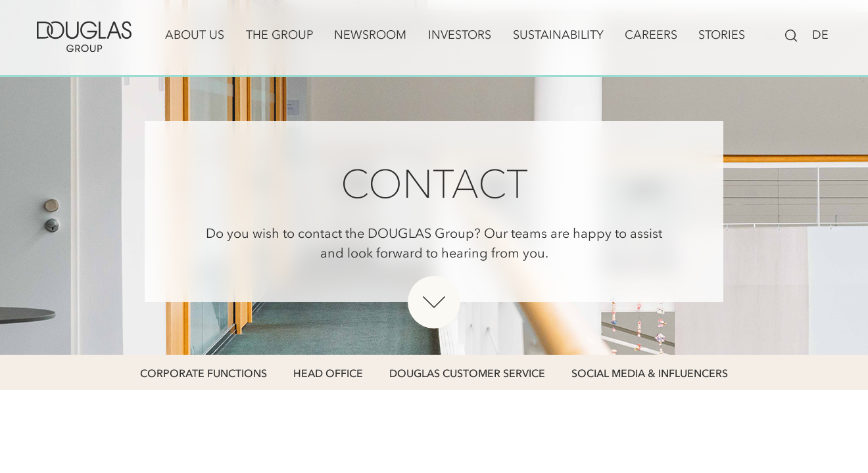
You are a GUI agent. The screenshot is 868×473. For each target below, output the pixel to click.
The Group (279, 35)
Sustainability (558, 35)
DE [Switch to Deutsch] (820, 35)
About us (195, 35)
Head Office (328, 373)
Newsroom (370, 35)
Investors (460, 35)
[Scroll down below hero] (434, 302)
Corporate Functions (204, 373)
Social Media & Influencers (650, 373)
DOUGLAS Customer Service (467, 373)
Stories (722, 35)
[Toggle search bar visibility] (791, 34)
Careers (651, 35)
